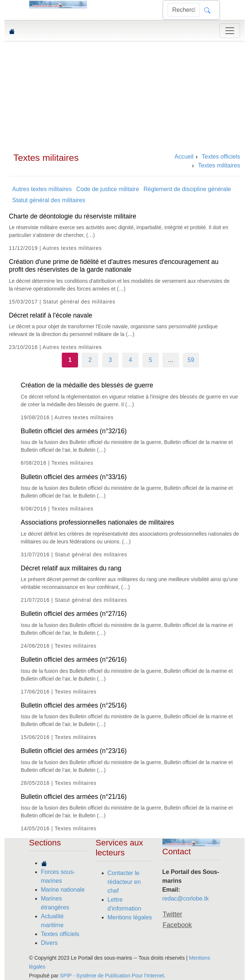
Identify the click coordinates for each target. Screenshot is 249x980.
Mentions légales (130, 917)
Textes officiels (60, 934)
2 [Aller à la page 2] (90, 360)
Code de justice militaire (108, 189)
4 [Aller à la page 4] (130, 360)
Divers (49, 943)
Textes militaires (46, 158)
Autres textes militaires (42, 189)
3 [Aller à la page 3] (110, 360)
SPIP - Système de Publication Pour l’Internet (112, 976)
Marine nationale (63, 890)
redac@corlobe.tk (186, 898)
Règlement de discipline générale (187, 189)
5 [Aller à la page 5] (151, 360)
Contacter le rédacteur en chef (124, 882)
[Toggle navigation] (230, 31)
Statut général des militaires (49, 200)
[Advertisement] (124, 97)
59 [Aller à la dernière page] (191, 360)
